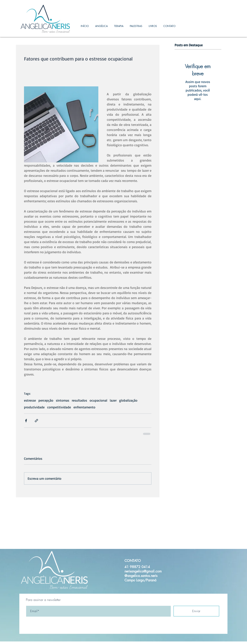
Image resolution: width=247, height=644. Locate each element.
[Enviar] (196, 611)
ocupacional (98, 400)
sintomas (63, 400)
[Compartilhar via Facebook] (26, 421)
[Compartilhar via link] (36, 421)
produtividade (34, 407)
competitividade (59, 407)
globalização (128, 400)
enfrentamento (84, 407)
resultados (79, 400)
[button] (119, 26)
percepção (46, 400)
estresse (30, 400)
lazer (113, 400)
